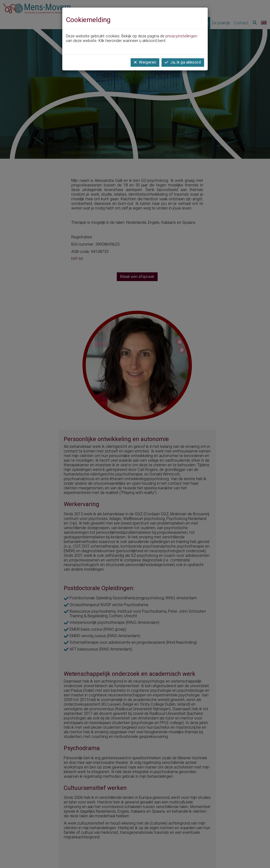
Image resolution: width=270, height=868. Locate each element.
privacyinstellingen (181, 36)
